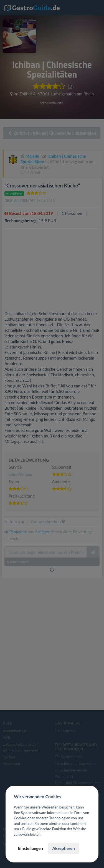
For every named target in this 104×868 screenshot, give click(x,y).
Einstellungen (31, 848)
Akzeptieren (63, 848)
